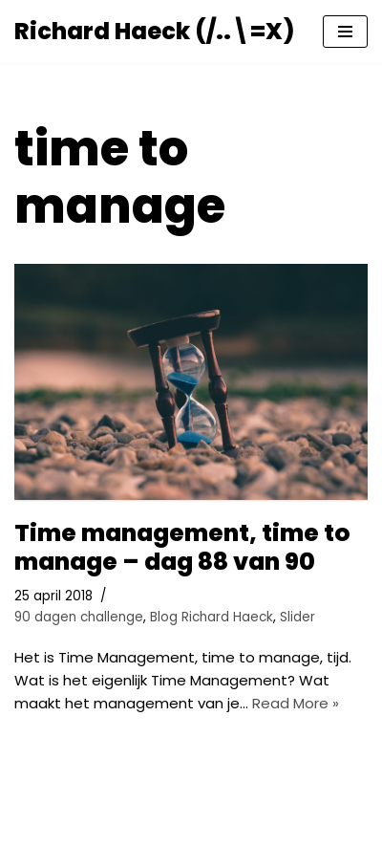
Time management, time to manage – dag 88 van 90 (182, 547)
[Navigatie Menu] (345, 32)
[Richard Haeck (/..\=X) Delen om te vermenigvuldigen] (154, 32)
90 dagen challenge (79, 617)
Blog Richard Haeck (212, 617)
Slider (297, 617)
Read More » (296, 703)
